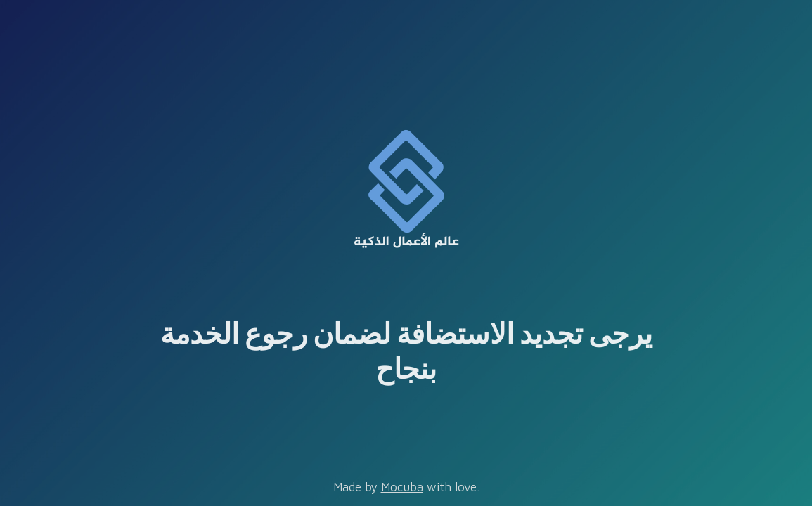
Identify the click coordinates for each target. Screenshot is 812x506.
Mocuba (402, 487)
